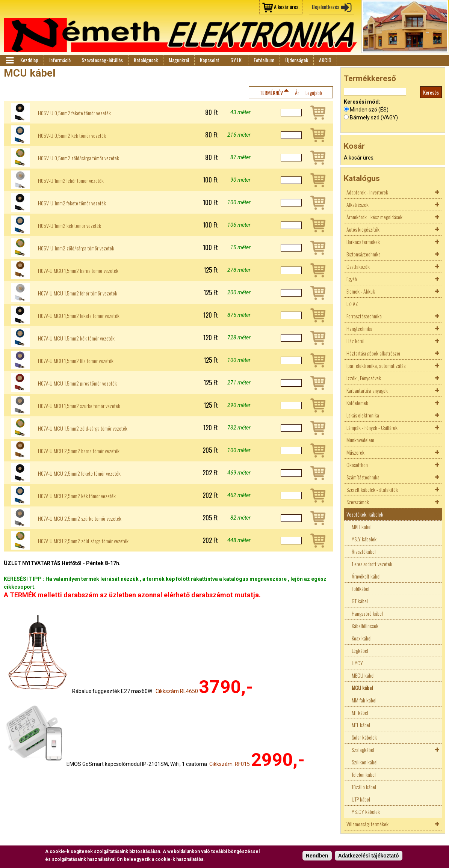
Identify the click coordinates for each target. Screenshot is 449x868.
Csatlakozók (358, 266)
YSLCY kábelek (366, 811)
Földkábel (361, 588)
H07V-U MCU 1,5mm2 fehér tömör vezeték (78, 293)
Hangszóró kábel (367, 613)
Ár (297, 93)
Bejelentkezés (326, 7)
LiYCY (357, 663)
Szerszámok (358, 502)
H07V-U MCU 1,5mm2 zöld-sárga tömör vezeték (83, 428)
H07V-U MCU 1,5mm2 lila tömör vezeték (76, 361)
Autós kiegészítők (363, 229)
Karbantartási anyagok (367, 390)
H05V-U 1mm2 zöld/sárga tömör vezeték (76, 248)
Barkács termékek (363, 242)
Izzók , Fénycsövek (364, 378)
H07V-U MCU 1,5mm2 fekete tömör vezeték (79, 316)
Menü (9, 60)
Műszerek (355, 452)
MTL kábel (361, 725)
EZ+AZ (352, 304)
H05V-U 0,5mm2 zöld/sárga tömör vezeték (79, 158)
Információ (60, 60)
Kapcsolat (210, 60)
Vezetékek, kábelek (365, 514)
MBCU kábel (363, 675)
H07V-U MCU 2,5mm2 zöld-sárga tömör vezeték (83, 541)
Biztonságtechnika (364, 254)
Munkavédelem (360, 440)
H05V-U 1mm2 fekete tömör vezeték (72, 203)
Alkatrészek (358, 204)
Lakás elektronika (363, 415)
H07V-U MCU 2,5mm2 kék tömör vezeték (77, 496)
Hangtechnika (359, 328)
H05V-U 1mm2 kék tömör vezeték (70, 226)
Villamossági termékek (367, 824)
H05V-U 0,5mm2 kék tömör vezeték (72, 136)
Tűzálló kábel (364, 787)
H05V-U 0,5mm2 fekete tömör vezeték (74, 113)
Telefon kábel (364, 774)
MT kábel (360, 712)
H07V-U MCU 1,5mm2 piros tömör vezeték (77, 383)
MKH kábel (362, 527)
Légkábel (360, 650)
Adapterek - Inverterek (367, 192)
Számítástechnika (363, 477)
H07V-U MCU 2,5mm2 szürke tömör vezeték (80, 518)
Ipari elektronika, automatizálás (376, 365)
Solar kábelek (364, 737)
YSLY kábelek (364, 539)
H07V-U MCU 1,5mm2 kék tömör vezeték (76, 338)
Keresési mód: (362, 102)
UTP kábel (361, 799)
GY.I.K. (237, 60)
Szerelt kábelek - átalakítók (372, 489)
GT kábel (360, 601)
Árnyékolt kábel (366, 576)
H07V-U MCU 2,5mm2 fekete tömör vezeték (79, 473)
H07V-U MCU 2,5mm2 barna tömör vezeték (79, 451)
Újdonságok (297, 60)
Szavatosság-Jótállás (102, 60)
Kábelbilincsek (365, 626)
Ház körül (355, 341)
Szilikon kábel (365, 762)
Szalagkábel (363, 750)
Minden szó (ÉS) (369, 110)
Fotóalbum (264, 60)
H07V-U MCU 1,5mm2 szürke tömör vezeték (79, 406)
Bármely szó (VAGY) (374, 118)
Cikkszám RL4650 (177, 691)
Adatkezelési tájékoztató (369, 856)
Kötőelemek (357, 403)
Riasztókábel (364, 551)
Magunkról (179, 60)
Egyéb (352, 279)
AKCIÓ (325, 60)
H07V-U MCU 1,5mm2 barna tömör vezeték (78, 271)
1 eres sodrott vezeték (372, 564)
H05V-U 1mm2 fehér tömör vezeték (71, 181)
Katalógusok (146, 60)
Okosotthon (357, 465)
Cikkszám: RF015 (230, 764)
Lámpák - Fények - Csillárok (372, 427)
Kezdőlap (29, 60)
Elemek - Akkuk (361, 291)
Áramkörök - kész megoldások (374, 217)
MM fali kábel (364, 700)
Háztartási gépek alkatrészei (373, 353)
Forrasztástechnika (364, 316)
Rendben (317, 856)
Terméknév (271, 93)
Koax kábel (362, 638)
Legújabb (314, 93)
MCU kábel (362, 688)
